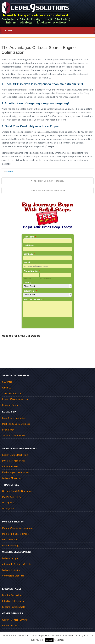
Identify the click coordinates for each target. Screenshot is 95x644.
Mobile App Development (15, 534)
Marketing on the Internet (16, 472)
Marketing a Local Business (16, 424)
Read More (59, 640)
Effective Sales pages (13, 601)
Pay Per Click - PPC (12, 497)
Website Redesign (11, 570)
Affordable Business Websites (17, 564)
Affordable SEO (10, 466)
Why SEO (7, 388)
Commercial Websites (13, 576)
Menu (8, 30)
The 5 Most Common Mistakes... (48, 181)
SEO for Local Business (14, 435)
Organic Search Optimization (17, 491)
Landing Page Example (14, 607)
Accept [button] (49, 640)
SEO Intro (7, 382)
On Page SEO (9, 508)
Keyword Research (12, 405)
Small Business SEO (12, 394)
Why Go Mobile (10, 540)
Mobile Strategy (11, 545)
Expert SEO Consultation (15, 399)
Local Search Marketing (14, 418)
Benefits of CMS (10, 625)
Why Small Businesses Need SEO (48, 190)
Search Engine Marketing (15, 455)
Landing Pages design (13, 595)
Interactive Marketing (13, 461)
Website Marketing (12, 478)
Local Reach (8, 430)
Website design (10, 558)
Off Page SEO (9, 503)
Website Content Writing (15, 620)
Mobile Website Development (17, 528)
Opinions (10, 171)
